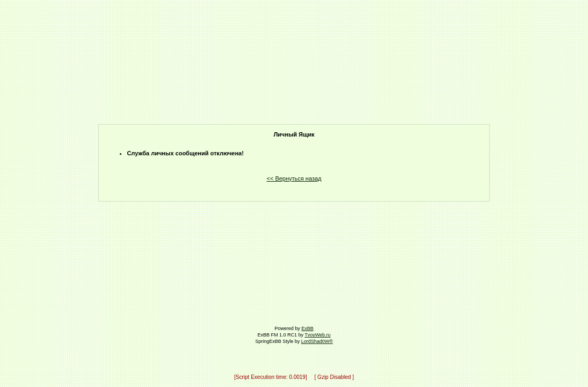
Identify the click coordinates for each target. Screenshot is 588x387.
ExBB (307, 328)
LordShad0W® (317, 341)
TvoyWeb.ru (317, 335)
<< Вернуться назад (294, 178)
